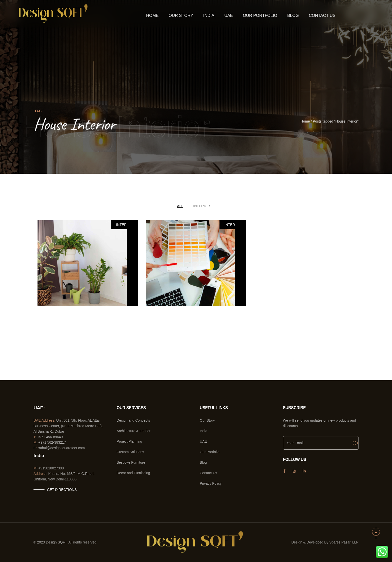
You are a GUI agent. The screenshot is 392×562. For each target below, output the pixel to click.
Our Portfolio (258, 14)
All (180, 206)
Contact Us (314, 14)
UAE (231, 14)
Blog (288, 14)
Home (162, 14)
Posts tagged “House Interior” (336, 122)
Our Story (187, 14)
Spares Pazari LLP (344, 542)
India (212, 14)
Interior (202, 206)
